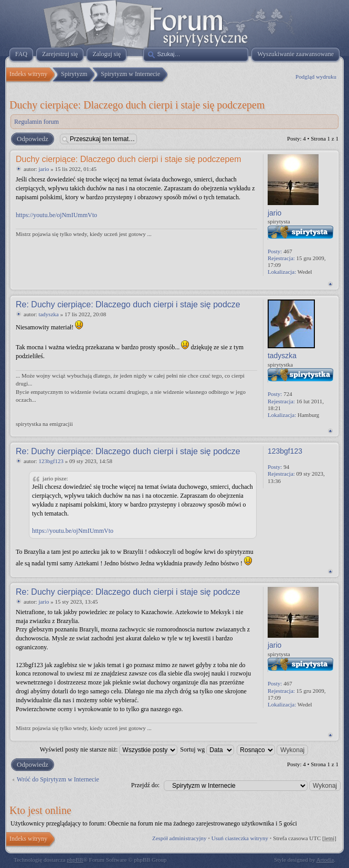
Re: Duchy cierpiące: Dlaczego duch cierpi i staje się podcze (128, 304)
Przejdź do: (145, 785)
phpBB (75, 860)
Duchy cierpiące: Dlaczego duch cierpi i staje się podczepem (137, 105)
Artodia (325, 860)
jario (44, 169)
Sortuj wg (207, 749)
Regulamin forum (36, 122)
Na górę (330, 284)
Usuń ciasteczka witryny (240, 838)
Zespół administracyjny (179, 838)
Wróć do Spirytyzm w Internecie (58, 779)
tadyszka (48, 314)
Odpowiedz (32, 139)
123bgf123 (51, 461)
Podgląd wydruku (316, 77)
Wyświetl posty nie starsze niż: (109, 749)
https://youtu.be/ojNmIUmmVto (56, 215)
